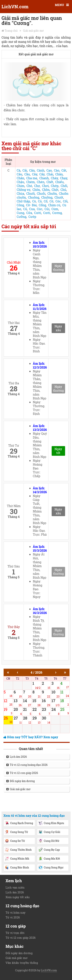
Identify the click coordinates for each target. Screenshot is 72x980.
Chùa (20, 193)
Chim (21, 186)
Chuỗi (41, 193)
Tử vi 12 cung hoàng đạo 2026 (27, 765)
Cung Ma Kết (49, 859)
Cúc (40, 209)
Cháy (54, 178)
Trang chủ (11, 31)
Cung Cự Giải (49, 832)
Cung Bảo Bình (17, 868)
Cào (57, 170)
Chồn (46, 190)
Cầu (27, 174)
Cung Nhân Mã (17, 859)
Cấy (42, 174)
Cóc (58, 201)
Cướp (32, 217)
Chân (20, 178)
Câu (19, 174)
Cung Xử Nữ (49, 841)
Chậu (20, 182)
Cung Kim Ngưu (51, 823)
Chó (29, 186)
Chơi (45, 186)
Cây (35, 174)
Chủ (63, 190)
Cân (32, 170)
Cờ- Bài (31, 205)
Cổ (46, 201)
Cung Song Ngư (51, 868)
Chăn (59, 174)
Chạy (64, 178)
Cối (65, 201)
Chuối (31, 193)
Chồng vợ (24, 190)
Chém (31, 182)
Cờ (51, 201)
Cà (19, 170)
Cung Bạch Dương (19, 823)
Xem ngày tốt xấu (18, 897)
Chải (50, 174)
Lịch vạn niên (15, 887)
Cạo (49, 170)
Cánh (41, 170)
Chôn (36, 190)
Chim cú (54, 205)
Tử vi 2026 (13, 917)
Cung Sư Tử (15, 841)
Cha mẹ (32, 178)
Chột (55, 190)
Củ (25, 209)
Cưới (47, 213)
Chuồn (52, 193)
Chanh (44, 178)
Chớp (55, 186)
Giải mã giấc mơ (33, 31)
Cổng (42, 205)
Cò (34, 201)
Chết (50, 182)
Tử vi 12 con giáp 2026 (22, 773)
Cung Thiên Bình (18, 850)
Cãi (25, 170)
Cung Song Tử (16, 832)
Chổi (64, 186)
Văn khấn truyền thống (22, 963)
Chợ (37, 186)
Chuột (59, 197)
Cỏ (40, 201)
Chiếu (60, 182)
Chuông (34, 197)
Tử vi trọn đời (15, 933)
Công (20, 205)
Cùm (55, 209)
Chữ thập (23, 201)
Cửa (29, 213)
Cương (57, 213)
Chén (41, 182)
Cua (32, 209)
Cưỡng (22, 217)
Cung (20, 213)
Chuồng (47, 197)
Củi (47, 209)
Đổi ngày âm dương (21, 781)
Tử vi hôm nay (16, 912)
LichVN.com (15, 7)
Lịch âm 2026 (17, 757)
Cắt (64, 170)
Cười (38, 213)
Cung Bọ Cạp (49, 850)
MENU (59, 5)
